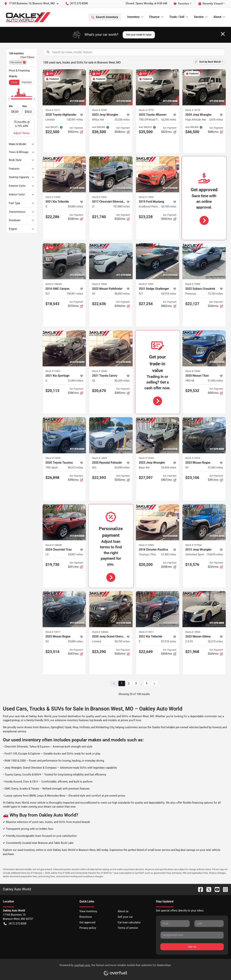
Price (14, 82)
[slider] (9, 99)
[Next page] (154, 684)
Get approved (87, 922)
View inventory (88, 911)
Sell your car (125, 917)
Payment (27, 82)
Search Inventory (105, 17)
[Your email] (192, 935)
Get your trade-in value (139, 35)
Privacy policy (88, 928)
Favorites (181, 4)
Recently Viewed (210, 4)
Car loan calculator (129, 922)
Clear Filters (27, 57)
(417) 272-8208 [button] (77, 3)
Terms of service (128, 928)
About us (123, 911)
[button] (33, 4)
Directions (86, 917)
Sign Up (192, 947)
